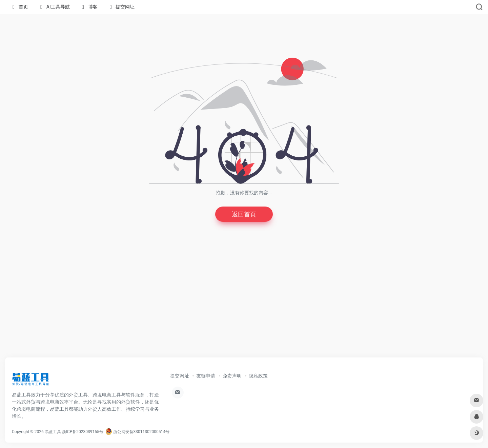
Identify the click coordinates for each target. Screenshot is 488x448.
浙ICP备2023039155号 (83, 432)
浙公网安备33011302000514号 (137, 432)
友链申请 (206, 376)
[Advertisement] (244, 302)
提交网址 (180, 376)
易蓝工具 (53, 432)
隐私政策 (258, 376)
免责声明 (232, 376)
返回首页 (244, 214)
